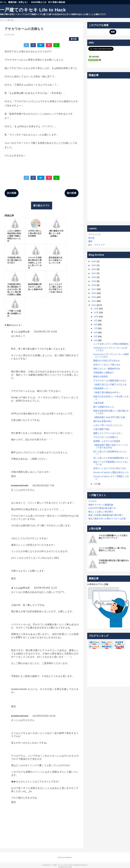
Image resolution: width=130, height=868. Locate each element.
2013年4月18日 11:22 (45, 588)
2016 (94, 293)
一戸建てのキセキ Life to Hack (33, 10)
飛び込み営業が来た (103, 421)
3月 (96, 484)
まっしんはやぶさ (21, 332)
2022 (94, 269)
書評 (90, 241)
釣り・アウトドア (97, 245)
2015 (94, 297)
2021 (94, 273)
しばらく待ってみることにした (108, 425)
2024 (94, 261)
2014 (94, 301)
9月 (96, 320)
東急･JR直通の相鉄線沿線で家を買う (106, 515)
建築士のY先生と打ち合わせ (106, 361)
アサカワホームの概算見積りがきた (110, 381)
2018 (94, 285)
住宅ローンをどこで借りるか (107, 365)
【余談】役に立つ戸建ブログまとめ (110, 385)
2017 (94, 289)
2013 (94, 305)
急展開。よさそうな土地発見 (107, 441)
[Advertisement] (109, 150)
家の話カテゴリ (42, 206)
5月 (96, 336)
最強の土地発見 (101, 376)
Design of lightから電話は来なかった (111, 472)
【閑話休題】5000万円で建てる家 (109, 417)
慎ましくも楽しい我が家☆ (101, 512)
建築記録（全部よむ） (19, 2)
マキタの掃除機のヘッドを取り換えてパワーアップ (113, 537)
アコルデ (92, 501)
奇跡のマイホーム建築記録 (101, 505)
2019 (94, 281)
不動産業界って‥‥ (103, 388)
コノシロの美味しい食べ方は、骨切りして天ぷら (113, 549)
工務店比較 (99, 403)
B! (41, 45)
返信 (13, 476)
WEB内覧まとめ (39, 2)
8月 (96, 324)
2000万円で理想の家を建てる (102, 508)
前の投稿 (72, 193)
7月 (96, 328)
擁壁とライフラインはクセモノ (108, 433)
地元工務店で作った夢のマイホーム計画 (107, 519)
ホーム (3, 2)
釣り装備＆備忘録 (57, 2)
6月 (96, 332)
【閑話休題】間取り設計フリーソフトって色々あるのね (111, 446)
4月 (96, 340)
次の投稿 (12, 193)
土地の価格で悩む (102, 429)
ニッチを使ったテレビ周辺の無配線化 (111, 344)
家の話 (74, 39)
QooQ (70, 867)
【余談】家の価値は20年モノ (107, 392)
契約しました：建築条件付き (107, 369)
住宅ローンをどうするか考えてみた (110, 468)
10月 (96, 317)
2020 (94, 277)
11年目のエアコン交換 (98, 584)
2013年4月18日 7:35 (43, 486)
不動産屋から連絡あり (104, 373)
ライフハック (95, 234)
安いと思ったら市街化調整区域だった (111, 458)
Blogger (69, 857)
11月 (96, 312)
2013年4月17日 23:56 (45, 332)
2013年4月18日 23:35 (44, 716)
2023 (94, 265)
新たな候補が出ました (104, 407)
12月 (96, 308)
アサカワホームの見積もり (106, 437)
